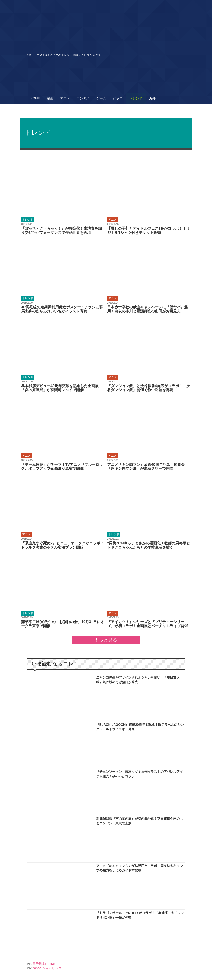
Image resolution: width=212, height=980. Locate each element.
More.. (63, 199)
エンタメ (83, 98)
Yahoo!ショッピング (47, 968)
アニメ (65, 98)
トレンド (136, 98)
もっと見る (106, 640)
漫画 (50, 98)
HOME (35, 98)
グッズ (118, 98)
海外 (152, 98)
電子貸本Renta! (43, 964)
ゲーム (101, 98)
